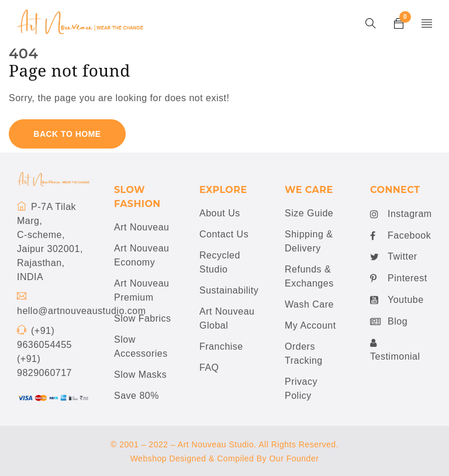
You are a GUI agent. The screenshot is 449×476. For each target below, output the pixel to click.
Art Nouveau (141, 227)
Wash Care (309, 304)
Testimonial (395, 349)
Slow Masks (140, 375)
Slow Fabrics (143, 318)
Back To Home (67, 134)
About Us (220, 213)
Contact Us (224, 234)
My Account (310, 325)
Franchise (221, 346)
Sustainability (229, 290)
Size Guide (309, 213)
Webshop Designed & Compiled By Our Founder (225, 458)
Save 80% (137, 396)
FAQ (209, 368)
